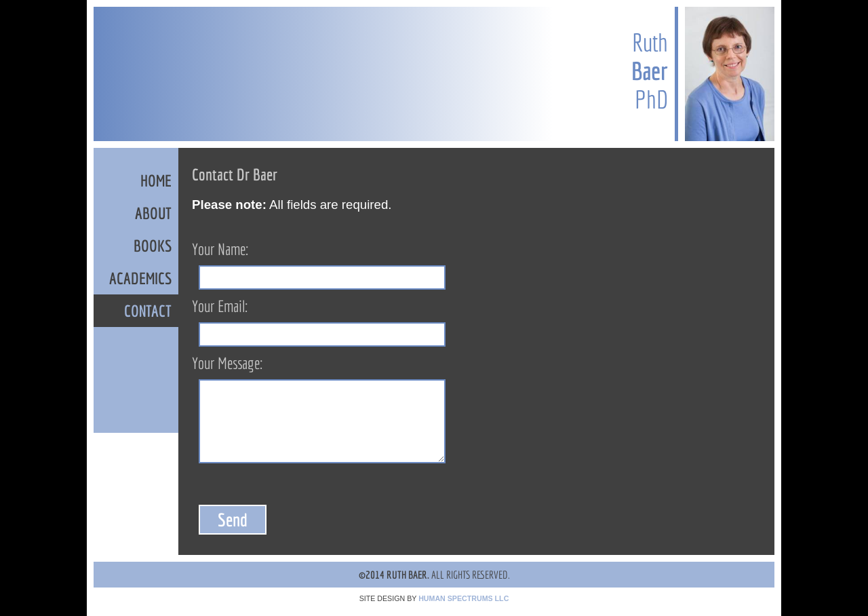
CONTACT (148, 311)
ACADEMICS (140, 278)
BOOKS (153, 246)
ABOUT (153, 213)
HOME (156, 180)
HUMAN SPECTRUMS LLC (463, 598)
